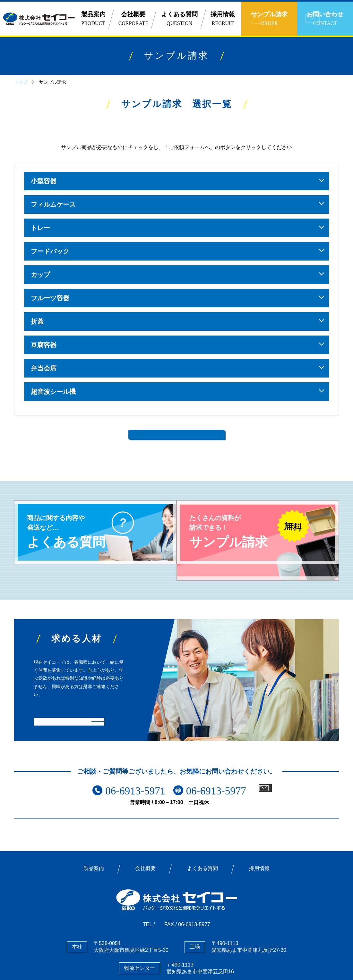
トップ (21, 82)
